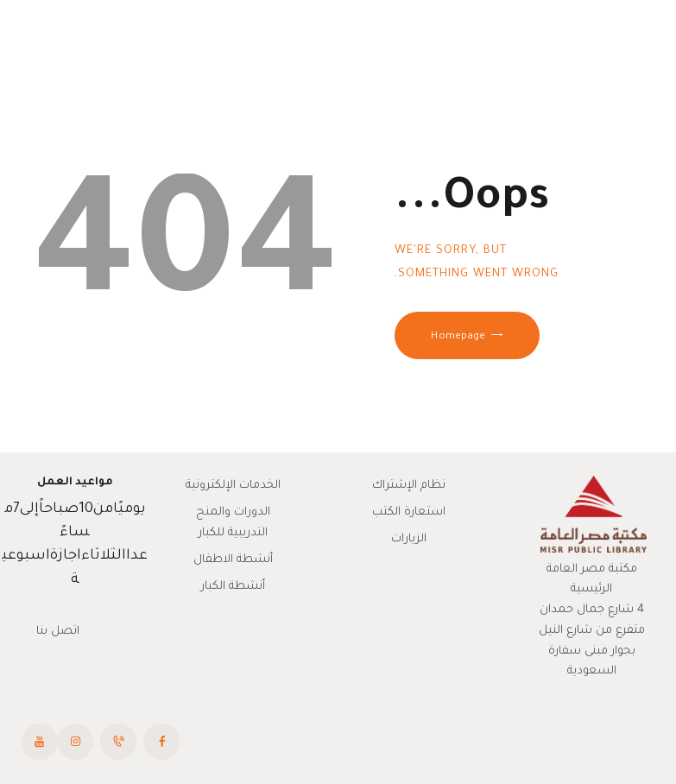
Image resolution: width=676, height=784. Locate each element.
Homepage (458, 337)
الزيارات (409, 539)
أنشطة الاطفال (233, 560)
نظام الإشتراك (409, 486)
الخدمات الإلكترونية (233, 486)
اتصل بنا (58, 632)
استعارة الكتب (409, 512)
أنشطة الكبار (233, 587)
